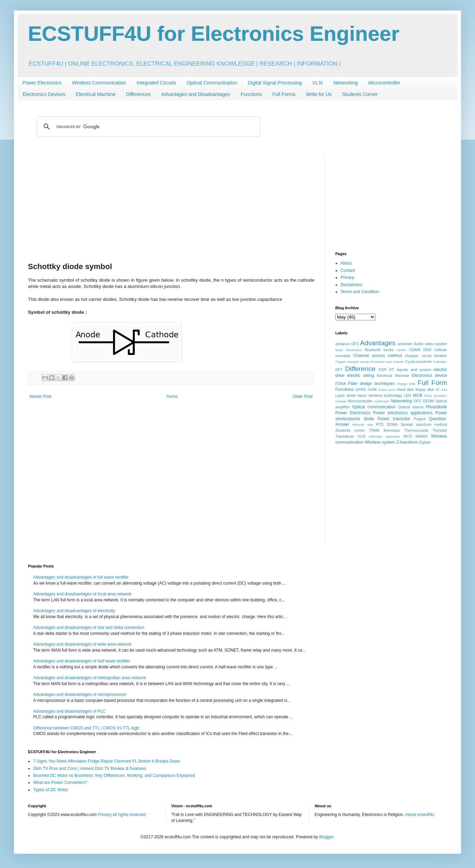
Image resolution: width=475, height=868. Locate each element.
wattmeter (393, 436)
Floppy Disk (406, 384)
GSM (372, 390)
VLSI (317, 83)
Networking (345, 83)
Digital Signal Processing (275, 83)
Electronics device (429, 376)
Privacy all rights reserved (122, 815)
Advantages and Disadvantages (196, 94)
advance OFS (347, 344)
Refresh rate (363, 425)
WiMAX (422, 436)
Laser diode (346, 395)
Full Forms (284, 94)
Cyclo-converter (419, 362)
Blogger (326, 837)
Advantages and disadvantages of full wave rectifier (81, 577)
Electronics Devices (44, 94)
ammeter (405, 344)
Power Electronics (42, 83)
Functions (251, 94)
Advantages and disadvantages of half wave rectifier (82, 661)
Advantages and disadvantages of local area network (82, 594)
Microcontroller (384, 83)
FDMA (341, 384)
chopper (412, 356)
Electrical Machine (96, 94)
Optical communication (374, 407)
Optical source (411, 407)
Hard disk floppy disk (416, 390)
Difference (360, 369)
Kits (444, 390)
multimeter (382, 401)
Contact (348, 270)
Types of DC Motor (51, 790)
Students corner (350, 430)
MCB (418, 395)
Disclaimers (351, 285)
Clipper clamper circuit (352, 362)
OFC (418, 401)
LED (407, 395)
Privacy (347, 277)
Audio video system (430, 344)
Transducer (345, 436)
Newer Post (41, 396)
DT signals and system (410, 370)
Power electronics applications (403, 413)
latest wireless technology (380, 395)
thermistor (392, 430)
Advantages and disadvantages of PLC (69, 711)
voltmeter (376, 436)
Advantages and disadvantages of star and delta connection (89, 628)
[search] (147, 127)
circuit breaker (434, 356)
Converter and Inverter (387, 362)
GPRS (361, 390)
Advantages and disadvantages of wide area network (82, 644)
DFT (339, 370)
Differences (138, 94)
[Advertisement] (171, 203)
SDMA (392, 424)
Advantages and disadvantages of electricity (74, 611)
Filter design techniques (371, 384)
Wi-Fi (408, 436)
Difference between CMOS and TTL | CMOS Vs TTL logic (86, 728)
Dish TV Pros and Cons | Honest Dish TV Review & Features (90, 769)
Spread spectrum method (424, 424)
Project (420, 419)
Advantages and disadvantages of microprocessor (80, 695)
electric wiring (361, 376)
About (346, 263)
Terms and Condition (360, 292)
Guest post (387, 390)
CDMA (401, 350)
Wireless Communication (99, 83)
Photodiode (436, 407)
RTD (380, 424)
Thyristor (440, 430)
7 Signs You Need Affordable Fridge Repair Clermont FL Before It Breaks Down (107, 761)
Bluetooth (373, 350)
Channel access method (378, 356)
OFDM (429, 401)
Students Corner (360, 94)
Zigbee (425, 442)
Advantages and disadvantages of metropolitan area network (90, 678)
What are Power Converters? (60, 782)
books (389, 350)
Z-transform (407, 442)
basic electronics (349, 350)
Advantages (378, 343)
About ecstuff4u (420, 815)
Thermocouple (416, 430)
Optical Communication (212, 83)
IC (438, 390)
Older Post (303, 396)
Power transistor (394, 419)
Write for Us (319, 94)
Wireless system (380, 442)
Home (172, 396)
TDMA (374, 430)
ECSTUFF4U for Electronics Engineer (214, 34)
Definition (440, 362)
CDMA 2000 (421, 350)
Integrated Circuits (156, 83)
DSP (383, 370)
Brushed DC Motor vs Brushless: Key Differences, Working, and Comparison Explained (114, 776)
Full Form (432, 383)
